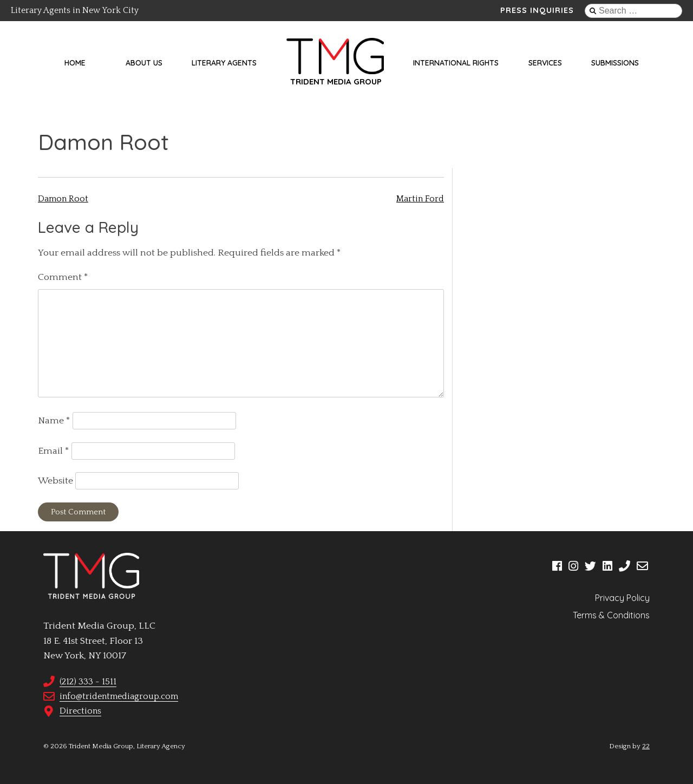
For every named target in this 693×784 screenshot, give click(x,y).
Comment (63, 277)
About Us (144, 63)
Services (545, 63)
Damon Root (63, 199)
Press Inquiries (537, 10)
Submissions (615, 63)
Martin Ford (420, 199)
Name (54, 421)
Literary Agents (224, 63)
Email (54, 451)
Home (75, 63)
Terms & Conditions (611, 615)
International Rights (456, 63)
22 (646, 746)
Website (55, 481)
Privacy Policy (622, 598)
